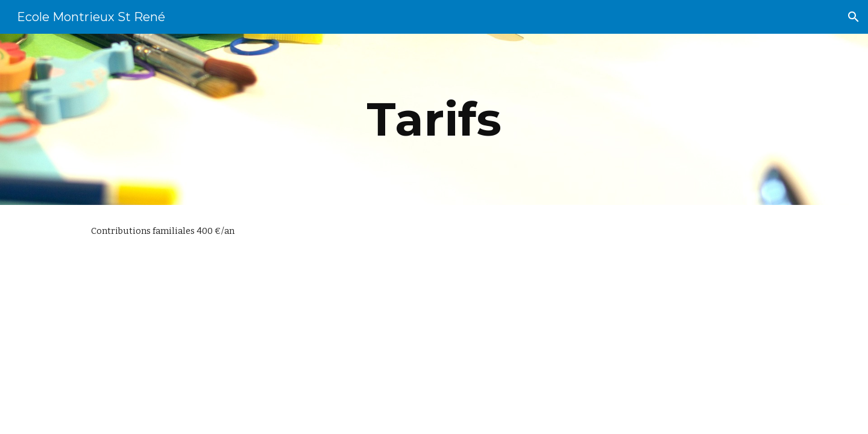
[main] (434, 119)
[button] (854, 17)
